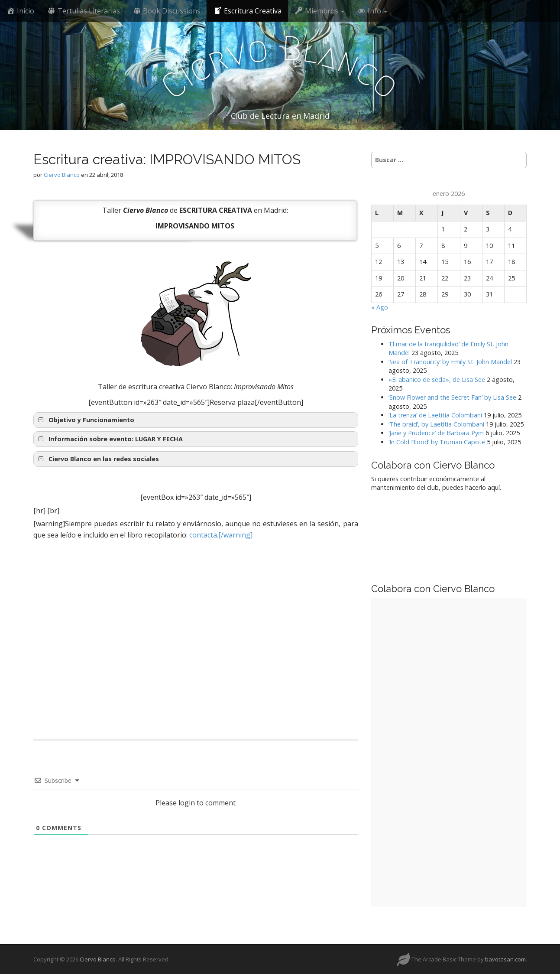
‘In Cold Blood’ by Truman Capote (437, 442)
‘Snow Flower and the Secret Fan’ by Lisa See (452, 397)
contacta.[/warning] (221, 535)
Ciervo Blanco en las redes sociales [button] (98, 459)
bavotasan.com (505, 959)
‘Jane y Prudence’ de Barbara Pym (436, 433)
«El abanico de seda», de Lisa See (437, 380)
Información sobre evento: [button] (110, 439)
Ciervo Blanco (62, 175)
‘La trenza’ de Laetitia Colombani (435, 415)
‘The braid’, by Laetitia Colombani (436, 424)
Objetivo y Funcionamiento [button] (86, 420)
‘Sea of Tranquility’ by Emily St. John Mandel (450, 362)
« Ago (380, 307)
